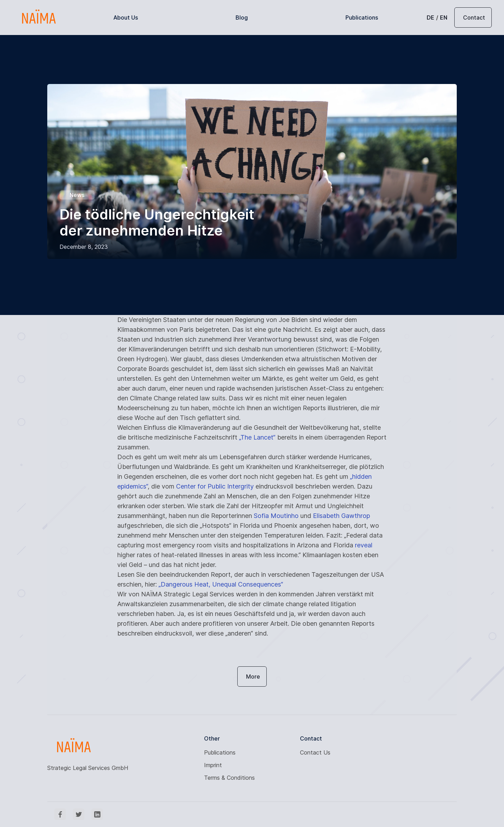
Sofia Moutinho (276, 516)
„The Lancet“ (257, 437)
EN (444, 17)
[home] (38, 17)
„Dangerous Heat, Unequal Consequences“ (221, 584)
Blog (242, 17)
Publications (362, 17)
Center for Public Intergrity (215, 486)
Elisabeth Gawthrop (341, 516)
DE (430, 17)
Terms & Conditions (229, 778)
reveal (364, 545)
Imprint (213, 765)
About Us (126, 17)
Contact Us (315, 752)
